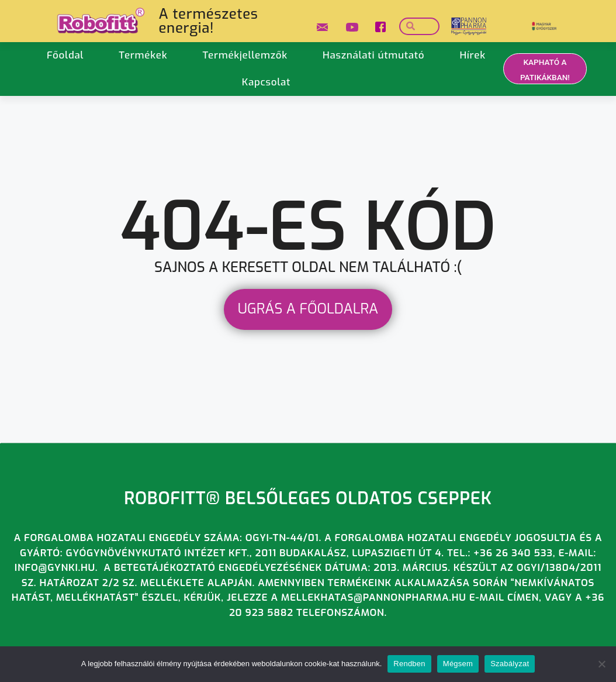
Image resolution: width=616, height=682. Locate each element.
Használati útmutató (373, 55)
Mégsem (458, 664)
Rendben (409, 664)
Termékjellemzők (245, 55)
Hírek (472, 55)
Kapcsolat (266, 82)
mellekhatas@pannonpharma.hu (374, 597)
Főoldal (65, 55)
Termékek (143, 55)
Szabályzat (510, 664)
